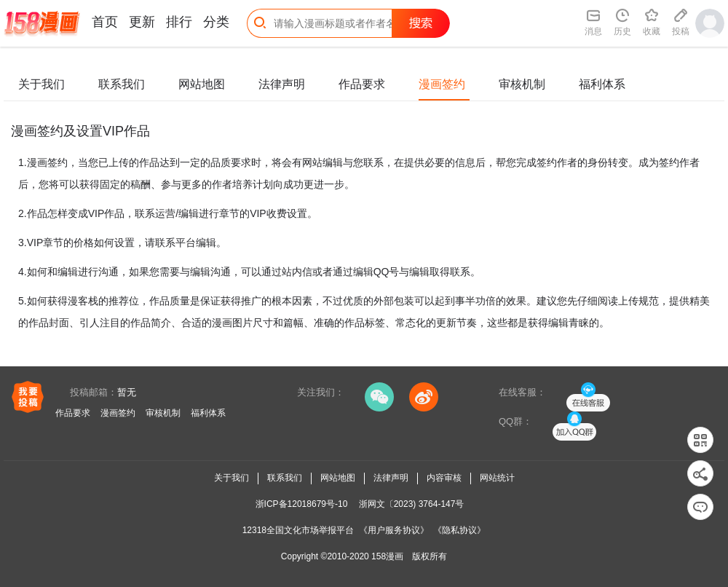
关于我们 (41, 84)
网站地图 (202, 84)
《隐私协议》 (459, 530)
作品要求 (362, 84)
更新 (142, 22)
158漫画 (387, 556)
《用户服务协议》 (394, 530)
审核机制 (522, 84)
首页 (105, 22)
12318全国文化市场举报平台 (298, 530)
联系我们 (122, 84)
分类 (216, 22)
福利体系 (602, 84)
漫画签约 (442, 84)
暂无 (127, 392)
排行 (179, 22)
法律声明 (282, 84)
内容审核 (444, 478)
